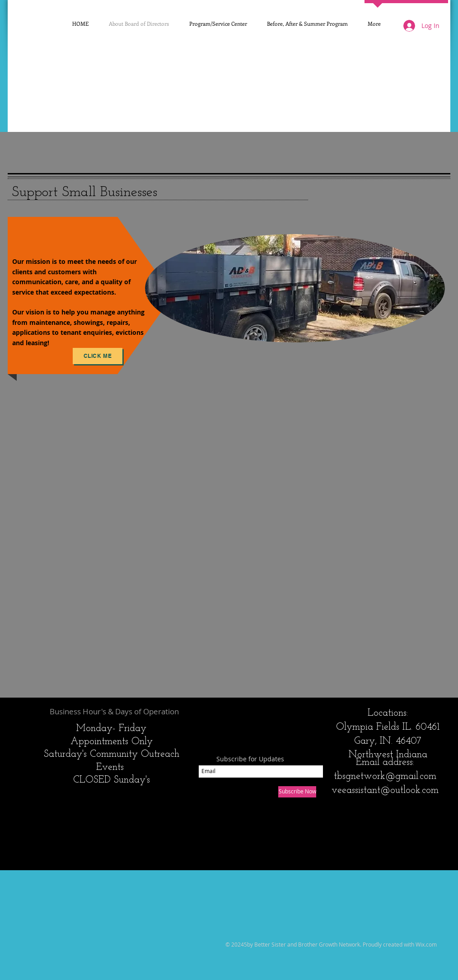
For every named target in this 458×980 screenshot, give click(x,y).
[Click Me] (98, 356)
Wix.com (426, 944)
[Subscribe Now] (297, 792)
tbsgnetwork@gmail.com (385, 776)
